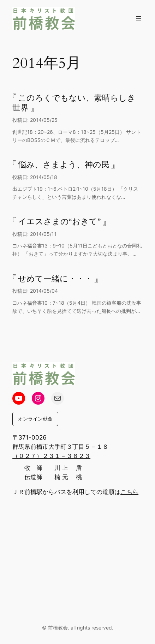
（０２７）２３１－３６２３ (51, 456)
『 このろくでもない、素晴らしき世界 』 (74, 103)
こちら (129, 492)
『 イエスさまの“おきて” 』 (59, 222)
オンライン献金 (35, 419)
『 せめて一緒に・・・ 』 (55, 279)
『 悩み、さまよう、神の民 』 (64, 165)
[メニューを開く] (138, 19)
